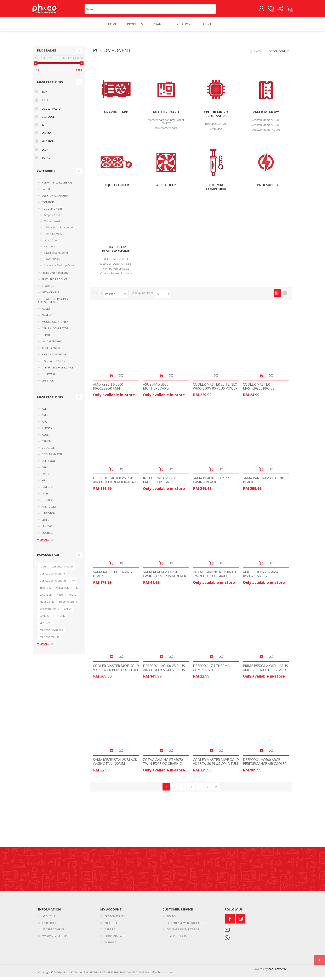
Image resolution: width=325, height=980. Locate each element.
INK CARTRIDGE (51, 344)
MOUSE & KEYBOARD (55, 325)
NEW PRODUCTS (177, 939)
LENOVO (47, 529)
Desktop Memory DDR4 (266, 123)
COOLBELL (48, 451)
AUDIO (46, 312)
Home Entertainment (55, 276)
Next (208, 790)
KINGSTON (48, 144)
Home (258, 54)
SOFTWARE (49, 377)
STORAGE (48, 289)
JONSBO (46, 136)
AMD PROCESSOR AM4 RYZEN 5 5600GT (261, 577)
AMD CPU (216, 132)
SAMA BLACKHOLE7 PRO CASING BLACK (212, 483)
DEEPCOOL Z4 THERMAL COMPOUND (212, 671)
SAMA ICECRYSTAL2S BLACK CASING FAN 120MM (115, 765)
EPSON (46, 477)
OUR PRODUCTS (52, 926)
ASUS (45, 103)
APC (44, 425)
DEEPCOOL (48, 120)
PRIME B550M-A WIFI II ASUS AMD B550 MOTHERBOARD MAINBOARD (265, 673)
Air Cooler (166, 188)
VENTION (45, 626)
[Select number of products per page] (163, 297)
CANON (46, 444)
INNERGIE (48, 490)
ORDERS (110, 932)
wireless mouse (50, 640)
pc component (68, 605)
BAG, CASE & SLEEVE (54, 364)
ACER (45, 411)
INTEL (45, 128)
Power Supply (266, 188)
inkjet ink (45, 590)
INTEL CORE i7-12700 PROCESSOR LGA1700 (160, 483)
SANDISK (45, 619)
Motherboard (166, 115)
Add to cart (111, 378)
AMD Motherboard (166, 131)
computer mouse (62, 569)
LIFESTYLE (48, 383)
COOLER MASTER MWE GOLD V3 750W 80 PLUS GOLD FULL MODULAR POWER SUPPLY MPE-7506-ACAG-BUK (116, 675)
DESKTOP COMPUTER (55, 198)
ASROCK (47, 431)
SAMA (45, 153)
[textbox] (150, 10)
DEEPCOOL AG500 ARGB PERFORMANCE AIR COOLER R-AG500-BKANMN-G (265, 767)
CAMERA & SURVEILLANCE (58, 370)
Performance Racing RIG (57, 185)
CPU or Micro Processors (216, 117)
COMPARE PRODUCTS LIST (183, 932)
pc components (49, 612)
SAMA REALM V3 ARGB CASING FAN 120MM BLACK (165, 577)
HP (44, 483)
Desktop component (52, 576)
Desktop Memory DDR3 (266, 128)
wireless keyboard (51, 633)
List (285, 296)
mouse (72, 597)
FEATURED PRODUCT (55, 282)
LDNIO (46, 523)
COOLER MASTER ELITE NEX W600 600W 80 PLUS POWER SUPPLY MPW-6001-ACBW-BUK (215, 393)
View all (43, 543)
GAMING (47, 318)
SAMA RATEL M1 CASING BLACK (112, 577)
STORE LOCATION (53, 932)
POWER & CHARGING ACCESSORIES (53, 303)
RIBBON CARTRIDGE (54, 357)
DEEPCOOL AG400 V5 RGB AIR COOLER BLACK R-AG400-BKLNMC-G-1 (116, 485)
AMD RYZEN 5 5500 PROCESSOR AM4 (108, 389)
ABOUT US (49, 919)
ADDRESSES (112, 926)
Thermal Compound (216, 190)
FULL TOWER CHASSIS (116, 262)
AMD (44, 95)
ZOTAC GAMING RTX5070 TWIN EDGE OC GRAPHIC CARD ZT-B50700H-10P (163, 767)
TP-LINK (60, 619)
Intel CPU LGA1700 (216, 127)
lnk (76, 590)
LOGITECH (48, 536)
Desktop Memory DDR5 (266, 132)
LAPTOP (47, 192)
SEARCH (172, 919)
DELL (45, 470)
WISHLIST (110, 945)
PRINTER (47, 338)
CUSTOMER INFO (115, 919)
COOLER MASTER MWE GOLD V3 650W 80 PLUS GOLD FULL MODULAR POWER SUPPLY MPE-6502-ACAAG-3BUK (216, 769)
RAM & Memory (266, 115)
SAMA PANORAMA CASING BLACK (264, 483)
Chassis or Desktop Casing (116, 252)
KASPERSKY (49, 510)
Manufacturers (50, 85)
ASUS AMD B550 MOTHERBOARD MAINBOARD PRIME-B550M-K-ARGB (165, 393)
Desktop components (53, 583)
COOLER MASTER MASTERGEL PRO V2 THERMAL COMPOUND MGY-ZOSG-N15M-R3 (266, 393)
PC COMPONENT (52, 211)
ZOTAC (46, 161)
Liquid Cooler (116, 188)
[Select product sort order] (116, 297)
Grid (277, 296)
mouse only (47, 605)
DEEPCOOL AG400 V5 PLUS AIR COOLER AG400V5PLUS (164, 671)
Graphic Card (116, 115)
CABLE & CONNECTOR (55, 331)
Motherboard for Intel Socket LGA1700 (166, 124)
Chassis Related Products (116, 276)
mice (60, 597)
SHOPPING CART (287, 10)
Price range (47, 53)
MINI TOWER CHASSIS (116, 271)
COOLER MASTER (51, 112)
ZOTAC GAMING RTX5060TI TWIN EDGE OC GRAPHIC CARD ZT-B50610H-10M (215, 579)
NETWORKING (50, 295)
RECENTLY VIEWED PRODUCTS (185, 926)
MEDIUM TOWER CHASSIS (116, 266)
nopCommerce (278, 972)
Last (216, 790)
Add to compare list (121, 378)
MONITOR (48, 205)
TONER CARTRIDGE (53, 351)
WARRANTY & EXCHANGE (58, 939)
